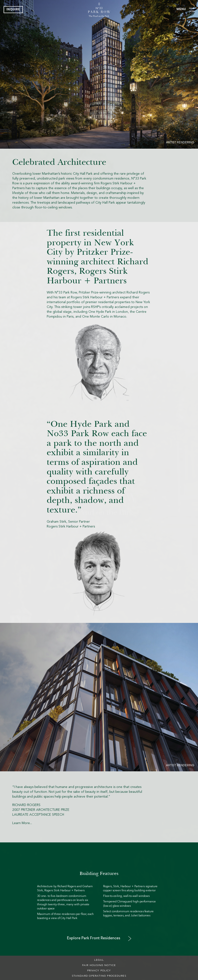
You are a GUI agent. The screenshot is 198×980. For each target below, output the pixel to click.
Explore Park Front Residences (94, 938)
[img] (99, 10)
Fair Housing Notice (99, 965)
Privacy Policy (99, 971)
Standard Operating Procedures (99, 976)
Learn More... (22, 823)
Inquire (13, 10)
